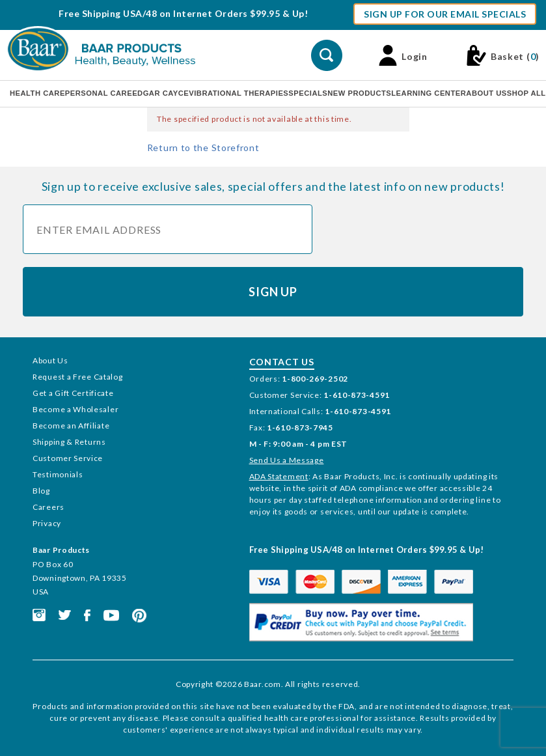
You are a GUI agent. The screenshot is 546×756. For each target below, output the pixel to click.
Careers (48, 507)
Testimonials (58, 474)
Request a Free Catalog (77, 377)
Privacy (47, 523)
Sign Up (273, 292)
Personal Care (99, 93)
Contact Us (282, 362)
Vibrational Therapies (239, 93)
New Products (359, 93)
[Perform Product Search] (327, 55)
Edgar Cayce (160, 93)
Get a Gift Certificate (73, 393)
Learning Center (429, 93)
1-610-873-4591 (357, 395)
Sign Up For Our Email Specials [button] (445, 14)
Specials (308, 93)
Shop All (526, 93)
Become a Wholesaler (75, 409)
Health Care (37, 93)
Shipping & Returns (69, 442)
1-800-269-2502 (315, 379)
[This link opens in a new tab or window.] (39, 614)
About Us (486, 93)
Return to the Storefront (203, 147)
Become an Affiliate (71, 426)
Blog (41, 491)
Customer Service (68, 458)
